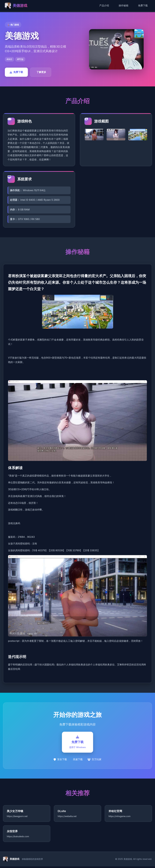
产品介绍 (104, 5)
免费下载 (143, 5)
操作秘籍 (124, 5)
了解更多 (41, 72)
